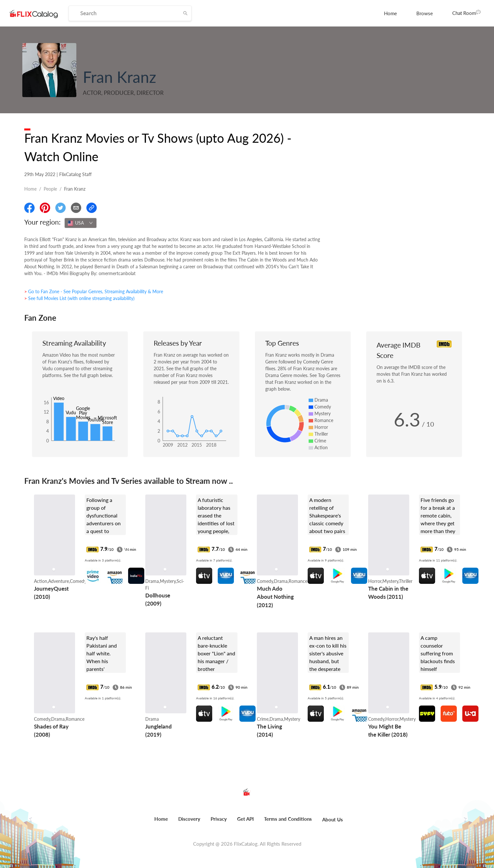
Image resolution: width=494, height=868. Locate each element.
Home (390, 13)
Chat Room (467, 13)
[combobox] (81, 223)
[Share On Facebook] (29, 208)
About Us (333, 819)
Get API (245, 819)
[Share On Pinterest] (45, 208)
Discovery (189, 819)
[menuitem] (390, 13)
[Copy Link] (92, 208)
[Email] (76, 208)
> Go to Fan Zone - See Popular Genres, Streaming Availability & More (94, 291)
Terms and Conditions (288, 819)
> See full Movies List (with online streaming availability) (79, 298)
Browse (425, 13)
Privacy (219, 819)
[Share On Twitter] (60, 208)
